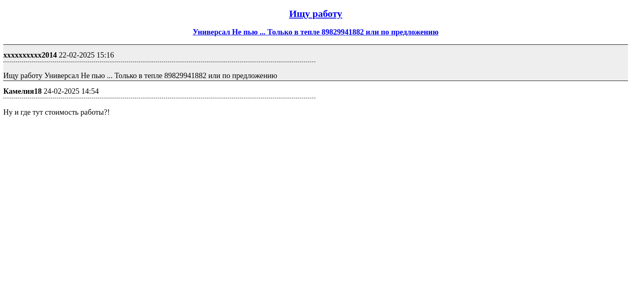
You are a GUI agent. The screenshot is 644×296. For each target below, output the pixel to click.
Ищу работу (316, 14)
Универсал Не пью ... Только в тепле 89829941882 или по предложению (315, 32)
